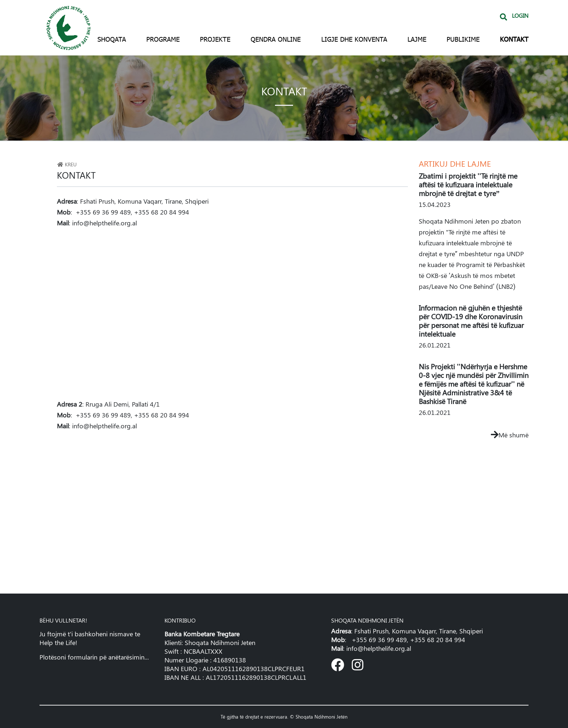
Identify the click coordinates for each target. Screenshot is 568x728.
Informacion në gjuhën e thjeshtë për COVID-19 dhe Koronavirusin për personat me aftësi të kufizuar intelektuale (471, 321)
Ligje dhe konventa (354, 39)
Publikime (463, 39)
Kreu (67, 164)
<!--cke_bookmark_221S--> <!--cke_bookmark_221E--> (232, 509)
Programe (163, 39)
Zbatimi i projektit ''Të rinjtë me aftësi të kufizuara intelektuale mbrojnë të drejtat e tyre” (468, 184)
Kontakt (514, 39)
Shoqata (112, 39)
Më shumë (510, 435)
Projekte (215, 39)
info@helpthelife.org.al (105, 223)
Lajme (417, 39)
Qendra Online (276, 39)
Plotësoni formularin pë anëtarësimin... (94, 657)
